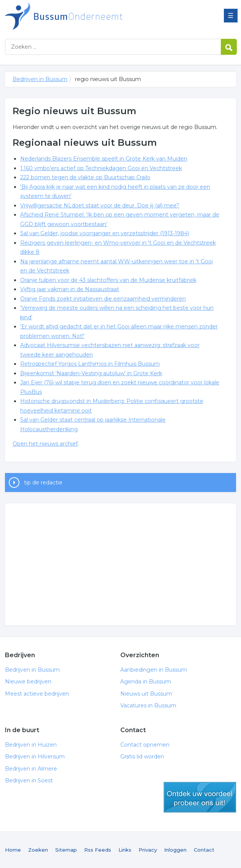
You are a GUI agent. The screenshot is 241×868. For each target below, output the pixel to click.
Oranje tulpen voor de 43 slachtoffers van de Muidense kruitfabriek (108, 280)
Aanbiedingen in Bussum (154, 670)
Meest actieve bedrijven (37, 694)
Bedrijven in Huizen (31, 745)
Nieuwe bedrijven (28, 682)
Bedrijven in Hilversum (35, 757)
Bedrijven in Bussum (100, 16)
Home (13, 850)
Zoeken (38, 850)
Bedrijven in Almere (31, 769)
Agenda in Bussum (146, 682)
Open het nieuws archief (45, 444)
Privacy (148, 850)
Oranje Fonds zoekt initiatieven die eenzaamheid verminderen (103, 299)
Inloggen (175, 850)
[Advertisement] (121, 564)
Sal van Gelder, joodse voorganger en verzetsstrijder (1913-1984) (105, 233)
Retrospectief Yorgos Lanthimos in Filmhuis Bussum (90, 364)
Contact (204, 850)
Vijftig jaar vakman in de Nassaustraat (70, 289)
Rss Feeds (98, 850)
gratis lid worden (200, 797)
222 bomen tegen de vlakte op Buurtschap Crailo (85, 177)
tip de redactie (43, 483)
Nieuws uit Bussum (146, 694)
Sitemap (66, 850)
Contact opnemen (145, 745)
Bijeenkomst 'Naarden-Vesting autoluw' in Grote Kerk (91, 373)
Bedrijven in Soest (29, 780)
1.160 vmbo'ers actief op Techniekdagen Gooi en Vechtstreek (101, 168)
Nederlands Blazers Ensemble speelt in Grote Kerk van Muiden (104, 159)
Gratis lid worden (142, 757)
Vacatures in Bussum (148, 706)
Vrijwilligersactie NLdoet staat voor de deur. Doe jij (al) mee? (100, 205)
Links (125, 850)
